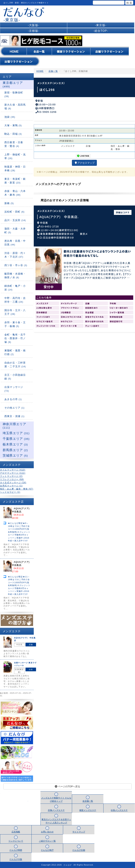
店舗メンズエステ (56, 810)
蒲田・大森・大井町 (15, 231)
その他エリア (14, 408)
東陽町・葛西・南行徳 (15, 352)
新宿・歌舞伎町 (14, 94)
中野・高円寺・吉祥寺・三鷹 (15, 300)
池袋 (10, 117)
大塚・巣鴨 (13, 125)
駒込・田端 (13, 134)
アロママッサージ (13, 473)
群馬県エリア (15, 450)
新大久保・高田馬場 (15, 107)
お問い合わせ (47, 832)
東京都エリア (13, 84)
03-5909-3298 (47, 111)
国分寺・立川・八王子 (15, 312)
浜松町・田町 (14, 212)
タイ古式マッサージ (13, 483)
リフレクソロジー (12, 479)
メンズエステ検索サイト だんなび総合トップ (56, 799)
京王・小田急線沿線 (15, 377)
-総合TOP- (101, 31)
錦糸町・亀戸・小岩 (15, 288)
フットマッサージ (11, 476)
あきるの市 (13, 399)
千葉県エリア (16, 439)
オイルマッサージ (13, 470)
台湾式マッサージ (11, 486)
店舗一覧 (53, 71)
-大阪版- (34, 25)
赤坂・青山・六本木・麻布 (15, 193)
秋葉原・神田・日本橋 (15, 169)
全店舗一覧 (88, 801)
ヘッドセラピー (10, 492)
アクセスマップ (84, 162)
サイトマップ (79, 832)
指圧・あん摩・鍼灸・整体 (17, 489)
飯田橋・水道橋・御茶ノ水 (15, 276)
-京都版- (34, 31)
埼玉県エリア (16, 433)
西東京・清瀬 (14, 416)
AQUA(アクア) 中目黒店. (59, 216)
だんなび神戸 (47, 850)
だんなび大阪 (16, 859)
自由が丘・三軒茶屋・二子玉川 (15, 365)
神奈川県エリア (14, 426)
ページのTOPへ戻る (67, 786)
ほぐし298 (47, 90)
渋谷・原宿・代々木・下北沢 (15, 255)
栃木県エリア (15, 444)
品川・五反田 (15, 220)
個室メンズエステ (88, 810)
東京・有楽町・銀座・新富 (15, 181)
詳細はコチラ (123, 211)
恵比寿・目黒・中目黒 (15, 243)
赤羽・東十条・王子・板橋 (15, 324)
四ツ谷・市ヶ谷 (16, 265)
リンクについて (16, 841)
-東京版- (101, 25)
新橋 (9, 203)
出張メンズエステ (119, 810)
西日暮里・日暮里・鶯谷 (14, 144)
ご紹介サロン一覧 (47, 841)
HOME (40, 71)
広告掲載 (16, 832)
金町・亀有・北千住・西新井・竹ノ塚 (15, 338)
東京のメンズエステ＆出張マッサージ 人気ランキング (56, 821)
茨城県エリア (15, 456)
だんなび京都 (79, 850)
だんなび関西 (16, 850)
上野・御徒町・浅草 (15, 156)
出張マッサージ (14, 389)
